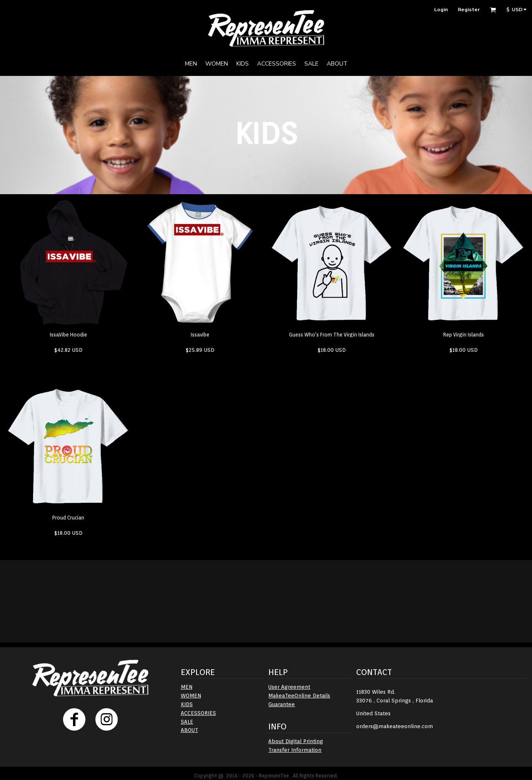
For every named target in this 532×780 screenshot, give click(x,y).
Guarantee (282, 704)
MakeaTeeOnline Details (299, 696)
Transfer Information (295, 750)
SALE (187, 722)
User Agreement (289, 687)
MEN (187, 687)
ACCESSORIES (198, 713)
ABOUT (189, 730)
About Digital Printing (296, 741)
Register (469, 10)
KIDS (187, 704)
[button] (493, 10)
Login (441, 10)
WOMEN (191, 696)
